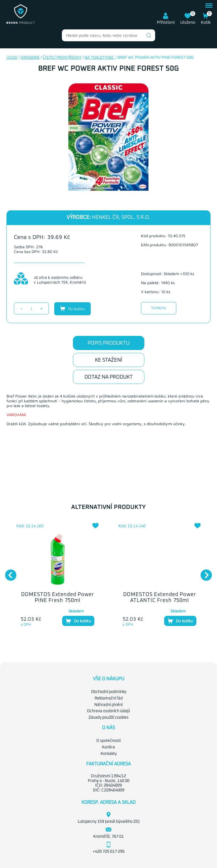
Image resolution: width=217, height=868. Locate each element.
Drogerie (30, 58)
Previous (8, 572)
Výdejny (159, 307)
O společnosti (108, 741)
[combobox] (108, 35)
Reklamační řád (109, 698)
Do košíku (72, 308)
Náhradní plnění (108, 705)
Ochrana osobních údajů (108, 711)
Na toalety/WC (99, 58)
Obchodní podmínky (109, 692)
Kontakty (109, 754)
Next (203, 572)
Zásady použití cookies (108, 718)
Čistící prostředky (62, 58)
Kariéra (108, 747)
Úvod (12, 58)
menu (209, 6)
